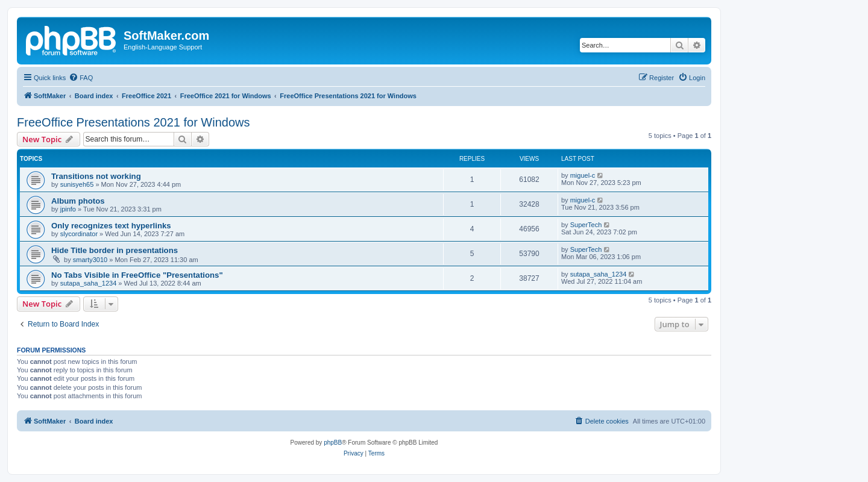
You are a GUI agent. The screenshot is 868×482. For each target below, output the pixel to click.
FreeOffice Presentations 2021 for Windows (133, 122)
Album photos (78, 201)
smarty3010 (90, 260)
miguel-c (583, 175)
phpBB (333, 443)
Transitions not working (96, 176)
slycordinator (79, 234)
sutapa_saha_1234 (89, 283)
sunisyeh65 (77, 184)
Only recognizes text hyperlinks (111, 226)
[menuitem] (81, 78)
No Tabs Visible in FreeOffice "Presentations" (137, 275)
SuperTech (586, 225)
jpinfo (68, 209)
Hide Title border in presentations (115, 250)
